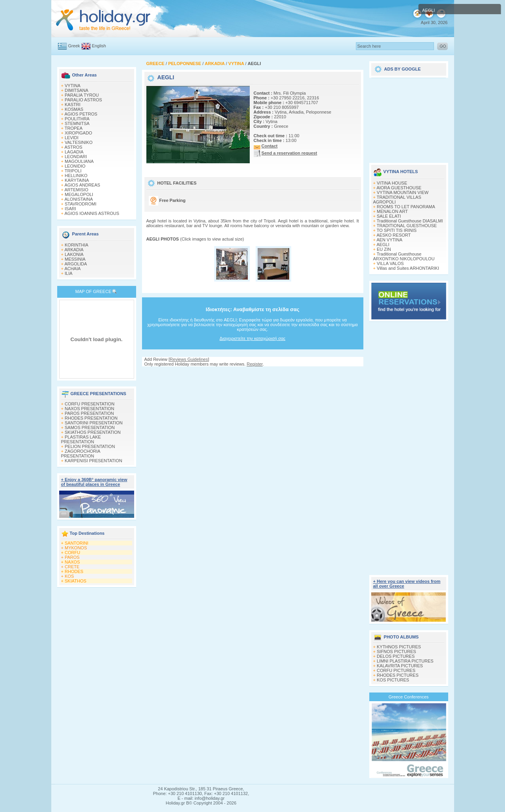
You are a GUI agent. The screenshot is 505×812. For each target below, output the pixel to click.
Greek (74, 46)
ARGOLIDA (76, 264)
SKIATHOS (76, 581)
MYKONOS (76, 548)
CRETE (72, 567)
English (99, 46)
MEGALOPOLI (79, 194)
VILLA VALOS (390, 263)
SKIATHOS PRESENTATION (93, 432)
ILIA (69, 273)
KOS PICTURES (393, 680)
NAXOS (72, 562)
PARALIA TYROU (82, 95)
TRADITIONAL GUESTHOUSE (407, 226)
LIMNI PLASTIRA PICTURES (405, 661)
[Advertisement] (252, 374)
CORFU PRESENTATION (90, 404)
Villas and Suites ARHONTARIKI (408, 268)
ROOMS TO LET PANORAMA (406, 207)
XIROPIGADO (79, 133)
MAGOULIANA (79, 161)
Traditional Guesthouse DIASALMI (410, 221)
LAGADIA (74, 152)
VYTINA (73, 86)
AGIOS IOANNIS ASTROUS (92, 213)
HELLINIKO (76, 175)
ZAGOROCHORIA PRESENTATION (81, 454)
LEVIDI (72, 138)
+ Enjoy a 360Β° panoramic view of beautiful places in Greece (94, 482)
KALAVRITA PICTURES (400, 666)
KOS (69, 576)
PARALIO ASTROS (83, 100)
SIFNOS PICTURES (397, 651)
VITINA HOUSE (392, 183)
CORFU (72, 553)
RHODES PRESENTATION (91, 418)
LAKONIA (74, 254)
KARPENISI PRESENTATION (94, 461)
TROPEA (74, 128)
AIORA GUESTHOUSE (399, 188)
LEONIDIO (75, 166)
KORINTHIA (77, 245)
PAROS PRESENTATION (89, 413)
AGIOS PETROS (81, 114)
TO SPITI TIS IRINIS (397, 230)
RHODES (74, 571)
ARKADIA (74, 250)
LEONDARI (76, 157)
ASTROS (73, 147)
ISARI (70, 209)
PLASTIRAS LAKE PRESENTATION (81, 439)
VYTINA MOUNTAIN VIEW (403, 192)
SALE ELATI (389, 216)
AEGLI (383, 245)
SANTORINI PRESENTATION (94, 423)
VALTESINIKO (79, 142)
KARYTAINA (77, 180)
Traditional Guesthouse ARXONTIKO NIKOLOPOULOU (404, 256)
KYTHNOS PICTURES (399, 647)
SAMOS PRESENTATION (90, 427)
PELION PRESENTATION (90, 446)
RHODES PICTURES (398, 675)
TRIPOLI (73, 171)
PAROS (72, 557)
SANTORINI (77, 543)
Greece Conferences (409, 697)
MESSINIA (75, 259)
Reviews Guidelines (189, 359)
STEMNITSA (77, 123)
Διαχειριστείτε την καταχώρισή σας (252, 338)
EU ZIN (384, 249)
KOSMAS (74, 109)
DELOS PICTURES (396, 656)
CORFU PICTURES (396, 670)
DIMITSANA (77, 90)
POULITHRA (77, 119)
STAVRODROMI (80, 204)
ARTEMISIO (76, 190)
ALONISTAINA (79, 199)
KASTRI (73, 105)
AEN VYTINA (389, 240)
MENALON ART (392, 211)
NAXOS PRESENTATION (90, 409)
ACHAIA (72, 269)
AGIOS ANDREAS (82, 185)
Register (254, 364)
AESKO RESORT (394, 235)
